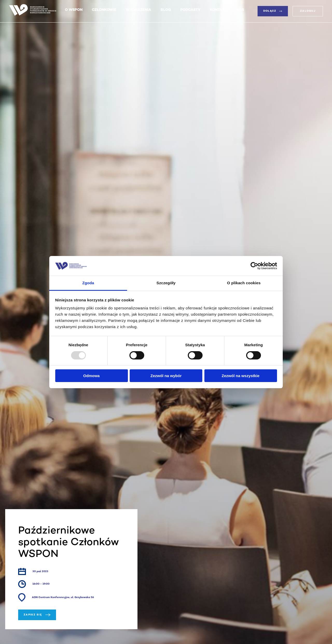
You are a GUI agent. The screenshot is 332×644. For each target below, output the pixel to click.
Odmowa (91, 376)
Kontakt (219, 10)
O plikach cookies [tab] (244, 283)
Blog (166, 10)
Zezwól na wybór (166, 376)
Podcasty (190, 10)
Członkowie (104, 10)
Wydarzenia (139, 10)
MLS (240, 10)
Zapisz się (37, 615)
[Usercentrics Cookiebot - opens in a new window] (254, 266)
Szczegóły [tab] (166, 283)
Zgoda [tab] (88, 283)
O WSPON (74, 10)
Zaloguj (308, 11)
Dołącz (273, 11)
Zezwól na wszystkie (241, 376)
